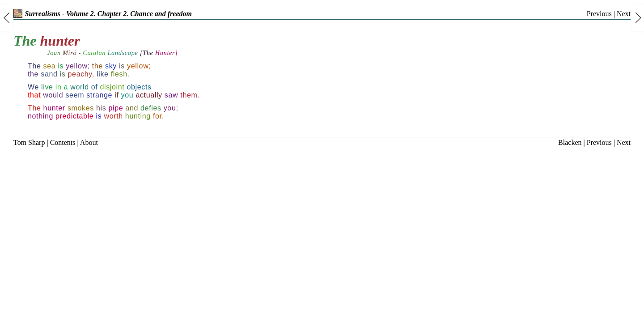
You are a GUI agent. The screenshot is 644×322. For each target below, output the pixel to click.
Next (624, 14)
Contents (63, 142)
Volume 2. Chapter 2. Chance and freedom (129, 14)
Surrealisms (37, 14)
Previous (599, 14)
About (89, 142)
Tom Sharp (29, 142)
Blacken (570, 142)
